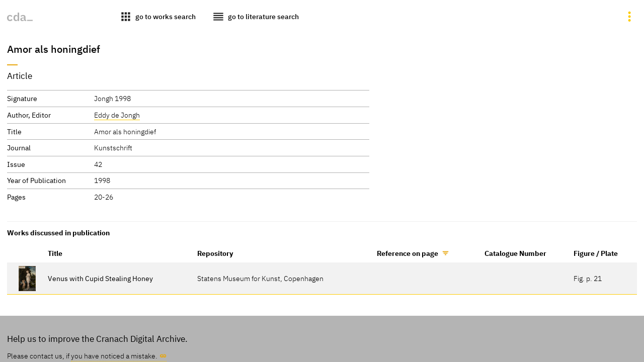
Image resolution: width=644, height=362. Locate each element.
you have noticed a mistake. (114, 356)
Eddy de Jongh (117, 115)
